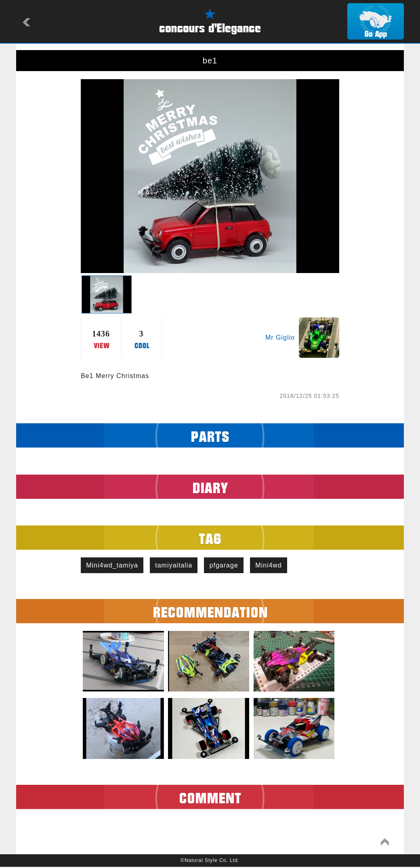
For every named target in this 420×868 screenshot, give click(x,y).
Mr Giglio (280, 337)
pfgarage (230, 566)
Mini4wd (277, 566)
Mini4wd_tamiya (113, 566)
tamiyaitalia (177, 566)
